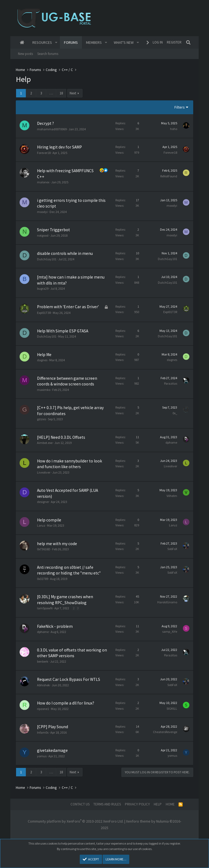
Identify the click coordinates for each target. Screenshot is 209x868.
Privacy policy (137, 804)
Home (22, 42)
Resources (42, 42)
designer (43, 502)
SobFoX (172, 549)
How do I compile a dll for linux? (66, 703)
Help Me (44, 355)
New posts (25, 54)
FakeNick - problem (55, 626)
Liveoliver (44, 472)
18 (61, 93)
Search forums (48, 54)
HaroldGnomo (167, 602)
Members (94, 42)
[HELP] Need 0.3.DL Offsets (61, 437)
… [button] (51, 93)
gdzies (42, 419)
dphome (171, 442)
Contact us (80, 804)
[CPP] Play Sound (53, 727)
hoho (174, 129)
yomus (42, 756)
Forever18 (44, 153)
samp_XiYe (170, 631)
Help (158, 804)
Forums (71, 42)
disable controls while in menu (65, 253)
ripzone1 (43, 709)
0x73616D (44, 549)
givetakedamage (52, 750)
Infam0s (43, 732)
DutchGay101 (47, 259)
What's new (124, 42)
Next (73, 93)
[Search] (188, 42)
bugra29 (43, 288)
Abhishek (43, 685)
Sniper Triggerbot (53, 230)
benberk (43, 661)
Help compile (49, 520)
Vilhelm (172, 496)
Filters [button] (180, 107)
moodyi (42, 212)
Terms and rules (107, 804)
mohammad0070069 (52, 129)
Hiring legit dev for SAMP (59, 147)
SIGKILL (172, 708)
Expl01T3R (44, 313)
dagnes (42, 360)
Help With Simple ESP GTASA (63, 331)
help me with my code (57, 544)
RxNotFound (169, 176)
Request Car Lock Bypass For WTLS (69, 679)
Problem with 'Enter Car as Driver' (68, 307)
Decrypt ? (45, 123)
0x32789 (43, 579)
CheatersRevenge (165, 732)
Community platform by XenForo (76, 821)
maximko (44, 390)
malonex (43, 182)
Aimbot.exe (45, 443)
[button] (56, 42)
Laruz (41, 525)
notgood (43, 235)
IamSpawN (45, 608)
